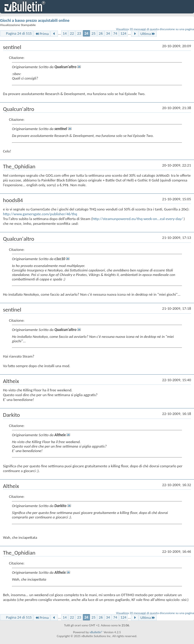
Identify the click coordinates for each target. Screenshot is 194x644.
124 (124, 33)
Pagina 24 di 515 (19, 33)
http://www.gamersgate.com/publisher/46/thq (40, 214)
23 (79, 33)
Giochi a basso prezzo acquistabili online (35, 20)
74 (115, 33)
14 (65, 33)
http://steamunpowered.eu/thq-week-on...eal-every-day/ (137, 219)
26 (101, 33)
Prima (42, 34)
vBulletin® (96, 632)
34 (108, 33)
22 (72, 33)
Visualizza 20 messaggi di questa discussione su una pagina (155, 29)
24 (86, 33)
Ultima (148, 34)
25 (94, 33)
